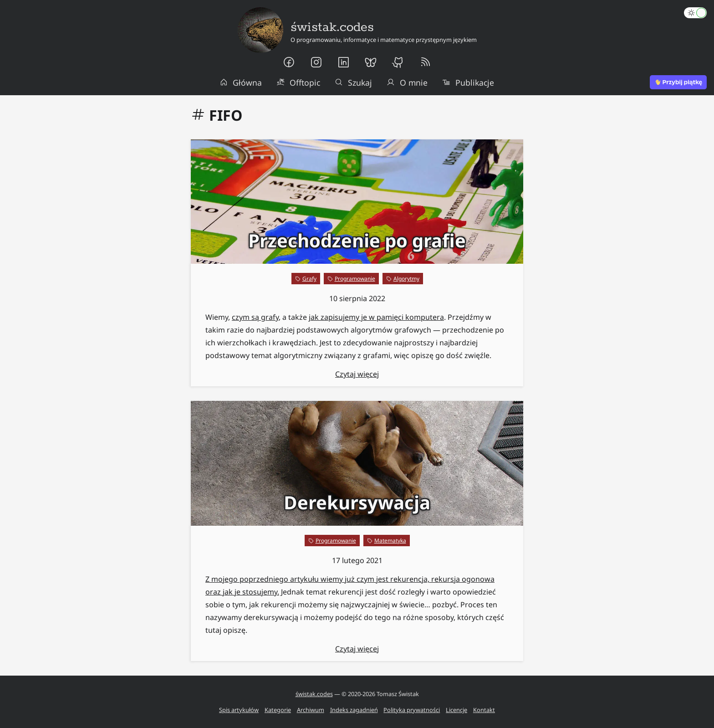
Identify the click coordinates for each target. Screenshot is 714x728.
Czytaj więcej (357, 374)
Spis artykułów (239, 710)
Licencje (456, 710)
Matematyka (390, 541)
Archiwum (311, 710)
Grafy (309, 279)
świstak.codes (314, 694)
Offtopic (298, 82)
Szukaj (353, 82)
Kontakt (484, 710)
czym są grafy (255, 317)
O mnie (407, 82)
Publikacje (468, 82)
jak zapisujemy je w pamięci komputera (376, 317)
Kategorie (278, 710)
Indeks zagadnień (354, 710)
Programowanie (355, 279)
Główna (241, 82)
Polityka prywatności (412, 710)
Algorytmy (406, 279)
